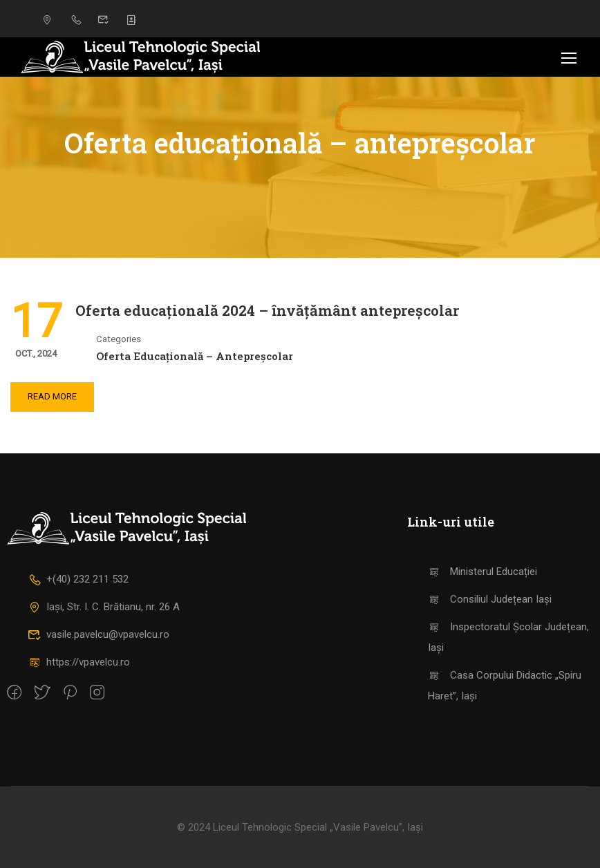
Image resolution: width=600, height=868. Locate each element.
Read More (52, 396)
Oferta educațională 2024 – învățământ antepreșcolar (267, 310)
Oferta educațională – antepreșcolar (195, 356)
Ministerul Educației (483, 572)
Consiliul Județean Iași (490, 599)
